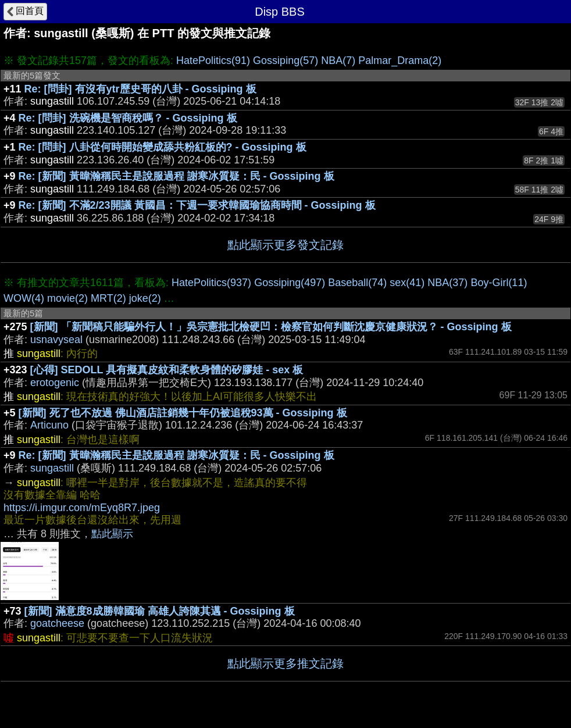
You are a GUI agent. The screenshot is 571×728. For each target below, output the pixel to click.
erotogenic (55, 383)
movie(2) (67, 298)
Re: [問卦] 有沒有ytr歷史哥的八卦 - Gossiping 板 (140, 89)
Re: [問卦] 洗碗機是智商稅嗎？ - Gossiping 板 (128, 118)
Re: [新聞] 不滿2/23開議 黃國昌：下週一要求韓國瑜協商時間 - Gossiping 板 (197, 205)
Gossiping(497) (290, 283)
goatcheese (57, 623)
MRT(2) (108, 298)
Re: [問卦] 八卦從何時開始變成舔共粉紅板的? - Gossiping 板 (163, 147)
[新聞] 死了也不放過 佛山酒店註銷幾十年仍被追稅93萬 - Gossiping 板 (183, 413)
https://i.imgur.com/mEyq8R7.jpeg (82, 508)
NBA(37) (447, 283)
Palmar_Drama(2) (400, 60)
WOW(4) (24, 298)
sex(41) (407, 283)
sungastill (52, 468)
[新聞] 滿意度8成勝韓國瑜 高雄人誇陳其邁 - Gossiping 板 (160, 611)
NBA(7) (338, 60)
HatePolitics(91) (213, 60)
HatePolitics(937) (211, 283)
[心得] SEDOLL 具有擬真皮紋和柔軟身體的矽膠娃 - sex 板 (167, 370)
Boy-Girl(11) (499, 283)
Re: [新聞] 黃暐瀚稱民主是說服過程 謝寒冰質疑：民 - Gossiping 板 (176, 176)
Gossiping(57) (285, 60)
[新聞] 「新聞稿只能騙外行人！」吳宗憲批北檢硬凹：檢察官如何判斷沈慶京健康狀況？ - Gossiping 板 (271, 327)
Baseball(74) (357, 283)
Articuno (49, 425)
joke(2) (145, 298)
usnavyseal (56, 340)
